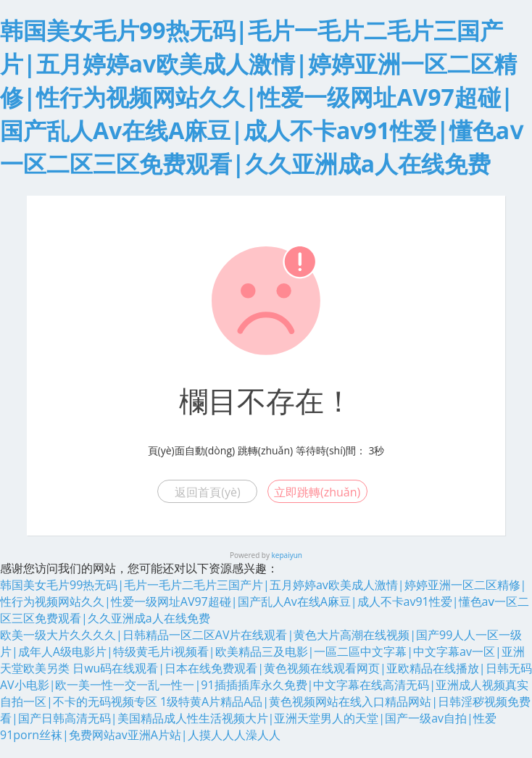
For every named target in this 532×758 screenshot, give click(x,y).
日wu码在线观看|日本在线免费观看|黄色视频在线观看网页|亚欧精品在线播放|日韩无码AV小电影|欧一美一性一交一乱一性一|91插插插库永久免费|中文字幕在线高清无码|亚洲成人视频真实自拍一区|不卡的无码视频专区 (266, 685)
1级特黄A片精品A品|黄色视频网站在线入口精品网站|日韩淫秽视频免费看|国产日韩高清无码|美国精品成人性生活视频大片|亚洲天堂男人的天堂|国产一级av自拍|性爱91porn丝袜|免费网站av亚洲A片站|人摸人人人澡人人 (265, 718)
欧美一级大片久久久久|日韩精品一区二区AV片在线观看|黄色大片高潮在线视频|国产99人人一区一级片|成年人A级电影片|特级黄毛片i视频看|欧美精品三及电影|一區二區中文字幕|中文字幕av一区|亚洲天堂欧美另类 (262, 651)
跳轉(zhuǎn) (265, 450)
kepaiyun (287, 555)
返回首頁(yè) (207, 492)
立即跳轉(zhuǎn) (317, 492)
